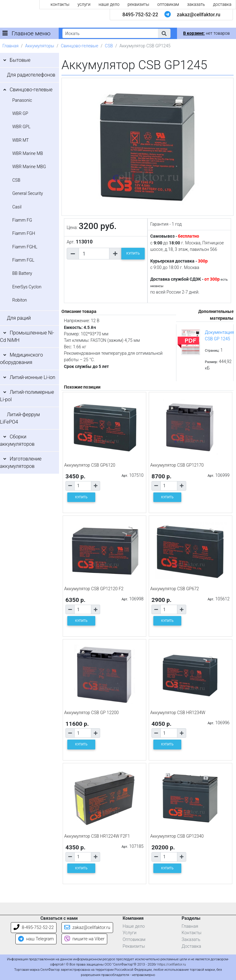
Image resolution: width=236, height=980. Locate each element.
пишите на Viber (84, 939)
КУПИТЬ (133, 253)
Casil (17, 207)
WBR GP (20, 113)
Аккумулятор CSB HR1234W (178, 713)
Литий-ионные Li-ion (32, 377)
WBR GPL (21, 127)
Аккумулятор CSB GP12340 (177, 836)
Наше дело (134, 926)
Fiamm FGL (23, 260)
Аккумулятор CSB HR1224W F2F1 (97, 836)
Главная (10, 46)
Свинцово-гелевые (80, 46)
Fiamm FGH (24, 233)
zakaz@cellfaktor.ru (199, 15)
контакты (60, 4)
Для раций (19, 318)
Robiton (20, 300)
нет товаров (206, 33)
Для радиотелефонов (31, 75)
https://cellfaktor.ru (172, 964)
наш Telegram (36, 939)
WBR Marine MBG (29, 167)
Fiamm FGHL (25, 247)
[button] (164, 33)
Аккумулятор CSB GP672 (175, 589)
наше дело (109, 4)
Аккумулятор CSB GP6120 (90, 465)
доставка (222, 4)
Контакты (192, 933)
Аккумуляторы (40, 46)
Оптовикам (134, 940)
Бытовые (20, 60)
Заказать (191, 940)
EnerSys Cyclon (27, 287)
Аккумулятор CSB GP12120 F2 (94, 589)
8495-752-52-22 (140, 15)
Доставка (191, 946)
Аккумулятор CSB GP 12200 (91, 713)
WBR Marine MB (28, 153)
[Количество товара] (94, 254)
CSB (109, 46)
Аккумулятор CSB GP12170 (177, 465)
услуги (84, 4)
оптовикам (168, 4)
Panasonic (22, 100)
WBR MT (21, 140)
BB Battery (22, 273)
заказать (196, 4)
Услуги (130, 933)
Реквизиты (134, 946)
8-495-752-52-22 (34, 928)
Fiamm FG (22, 220)
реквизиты (138, 4)
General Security (28, 193)
